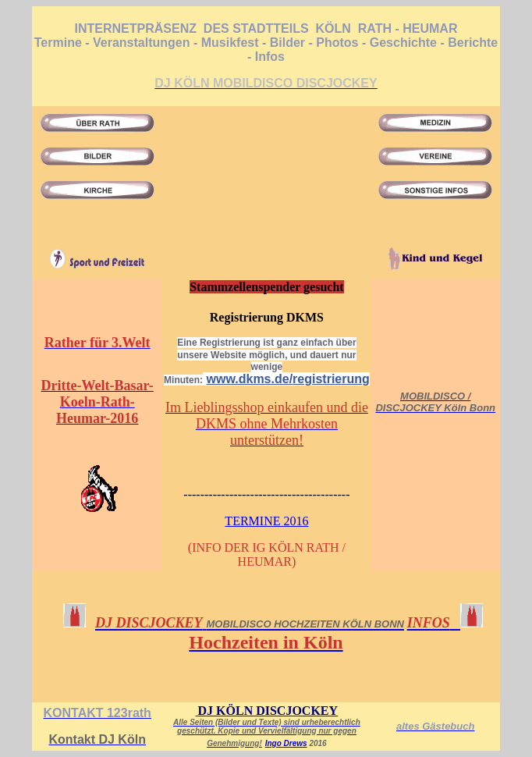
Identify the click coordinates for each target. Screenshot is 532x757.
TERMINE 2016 (266, 521)
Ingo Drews (286, 743)
